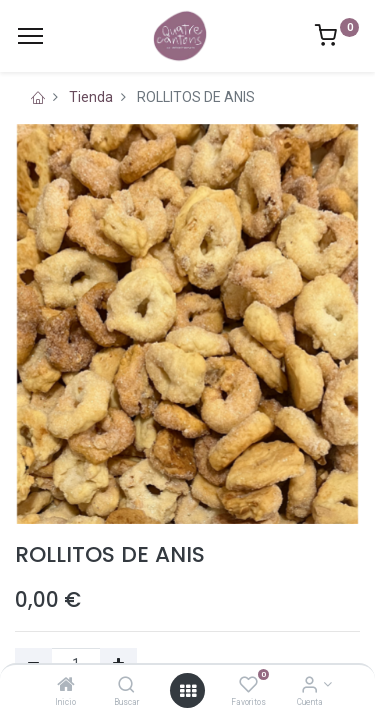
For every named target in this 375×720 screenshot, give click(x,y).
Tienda (91, 97)
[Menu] (30, 36)
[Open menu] (188, 691)
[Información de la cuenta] (309, 686)
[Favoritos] (248, 686)
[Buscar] (126, 686)
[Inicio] (66, 686)
